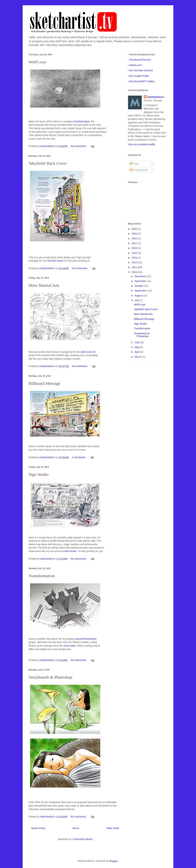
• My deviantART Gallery (141, 81)
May (137, 347)
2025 (135, 229)
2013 (135, 258)
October (139, 286)
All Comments (139, 170)
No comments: (79, 146)
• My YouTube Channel (140, 70)
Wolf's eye (37, 62)
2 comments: (79, 457)
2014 (135, 253)
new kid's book (55, 261)
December (141, 276)
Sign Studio (39, 474)
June (138, 342)
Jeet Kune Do (88, 352)
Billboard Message (45, 383)
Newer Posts (38, 828)
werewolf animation (86, 639)
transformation (82, 121)
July (137, 300)
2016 (135, 248)
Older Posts (113, 828)
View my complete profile (141, 144)
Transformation (42, 576)
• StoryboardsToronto (139, 60)
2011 (135, 267)
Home (76, 828)
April (137, 352)
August (139, 296)
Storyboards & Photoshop (50, 677)
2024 (135, 234)
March (138, 357)
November (141, 281)
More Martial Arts (44, 285)
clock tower (69, 646)
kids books (70, 551)
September (141, 291)
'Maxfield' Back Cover (48, 163)
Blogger (114, 861)
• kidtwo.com (135, 65)
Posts (134, 164)
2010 (135, 272)
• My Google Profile (138, 76)
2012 (135, 262)
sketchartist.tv (156, 97)
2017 (135, 243)
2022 (135, 239)
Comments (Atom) (83, 839)
